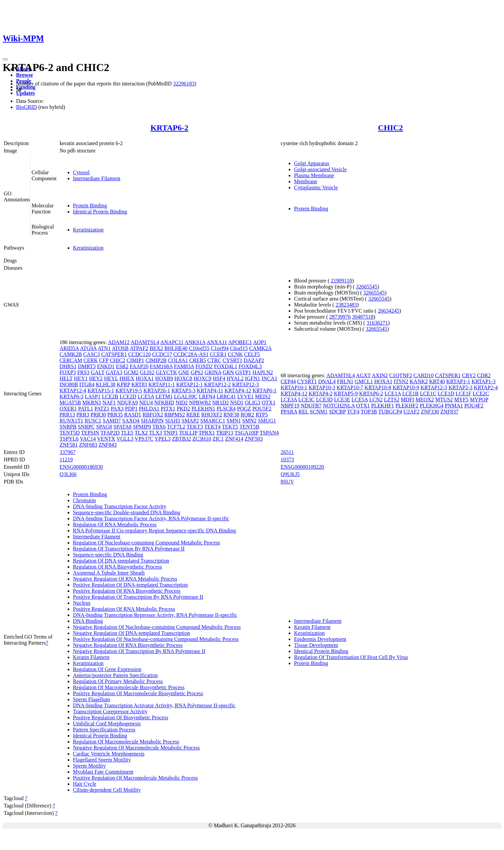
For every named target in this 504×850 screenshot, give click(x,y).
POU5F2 (262, 409)
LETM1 (164, 397)
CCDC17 (162, 354)
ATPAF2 (139, 348)
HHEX (127, 378)
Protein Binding (90, 206)
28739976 (340, 317)
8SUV (287, 482)
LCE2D (128, 397)
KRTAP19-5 (129, 390)
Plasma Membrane (314, 175)
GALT (98, 372)
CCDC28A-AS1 (191, 354)
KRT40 (437, 381)
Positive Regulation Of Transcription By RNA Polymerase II (138, 597)
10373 (287, 460)
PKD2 (184, 409)
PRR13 (67, 415)
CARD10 (424, 375)
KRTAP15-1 (101, 390)
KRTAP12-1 (190, 384)
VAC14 (88, 439)
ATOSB (120, 348)
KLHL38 (106, 384)
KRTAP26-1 (157, 390)
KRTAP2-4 (486, 387)
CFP (104, 360)
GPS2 (197, 372)
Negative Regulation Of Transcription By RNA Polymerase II (139, 651)
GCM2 (131, 372)
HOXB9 (164, 378)
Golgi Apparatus (312, 163)
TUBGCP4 (390, 412)
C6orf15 (239, 348)
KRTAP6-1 (265, 390)
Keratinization (88, 230)
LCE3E (342, 400)
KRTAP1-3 (484, 381)
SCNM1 (319, 412)
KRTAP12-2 (218, 384)
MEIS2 (263, 397)
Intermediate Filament (97, 178)
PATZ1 (102, 409)
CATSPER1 (114, 354)
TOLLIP (188, 433)
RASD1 (133, 415)
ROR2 (247, 415)
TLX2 (141, 433)
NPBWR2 (200, 403)
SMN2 (249, 421)
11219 (66, 460)
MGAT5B (70, 403)
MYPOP (479, 400)
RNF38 (231, 415)
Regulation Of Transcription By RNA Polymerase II (129, 549)
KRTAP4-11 (210, 390)
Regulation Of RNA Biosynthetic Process (118, 567)
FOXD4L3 (250, 366)
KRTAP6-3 (72, 397)
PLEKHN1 (203, 409)
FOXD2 (204, 366)
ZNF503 (254, 439)
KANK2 (419, 381)
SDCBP (337, 412)
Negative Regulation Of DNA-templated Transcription (131, 633)
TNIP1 (171, 433)
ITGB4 (87, 384)
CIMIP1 (135, 360)
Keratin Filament (91, 657)
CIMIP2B (156, 360)
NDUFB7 (311, 406)
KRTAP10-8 (378, 387)
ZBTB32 (182, 439)
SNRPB (68, 427)
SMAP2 (190, 421)
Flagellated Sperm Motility (102, 760)
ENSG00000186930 (81, 467)
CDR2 (484, 375)
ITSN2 (401, 381)
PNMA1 (454, 406)
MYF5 (461, 400)
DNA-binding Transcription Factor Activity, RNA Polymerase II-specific (151, 518)
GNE (184, 372)
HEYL (111, 378)
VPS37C (144, 439)
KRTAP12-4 (73, 390)
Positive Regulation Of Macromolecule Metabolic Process (135, 778)
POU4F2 (474, 406)
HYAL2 (235, 378)
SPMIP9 (142, 427)
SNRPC (86, 427)
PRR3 (83, 415)
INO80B (69, 384)
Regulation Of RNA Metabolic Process (115, 525)
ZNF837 (449, 412)
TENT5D (70, 433)
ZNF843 (107, 445)
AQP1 (260, 342)
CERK (91, 360)
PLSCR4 (226, 409)
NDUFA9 (128, 403)
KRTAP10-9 (406, 387)
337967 (68, 452)
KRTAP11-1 (162, 384)
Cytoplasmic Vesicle (316, 187)
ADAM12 (119, 342)
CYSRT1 (233, 360)
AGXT (363, 375)
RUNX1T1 (71, 421)
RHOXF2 (212, 415)
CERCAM (71, 360)
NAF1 (109, 403)
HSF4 (219, 378)
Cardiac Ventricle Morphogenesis (109, 754)
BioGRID (26, 107)
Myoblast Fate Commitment (103, 772)
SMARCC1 (213, 421)
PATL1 (86, 409)
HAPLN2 (263, 372)
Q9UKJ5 (290, 474)
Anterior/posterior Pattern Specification (115, 675)
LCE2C (481, 394)
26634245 (388, 311)
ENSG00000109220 (302, 467)
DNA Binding (88, 621)
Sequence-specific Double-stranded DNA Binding (127, 512)
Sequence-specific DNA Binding (108, 555)
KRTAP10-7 (350, 387)
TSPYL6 (69, 439)
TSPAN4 (269, 433)
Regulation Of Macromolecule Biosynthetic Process (129, 687)
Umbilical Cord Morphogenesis (107, 724)
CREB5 (198, 360)
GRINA (213, 372)
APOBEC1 (240, 342)
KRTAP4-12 (238, 390)
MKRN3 (92, 403)
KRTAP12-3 (245, 384)
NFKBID (164, 403)
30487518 (363, 317)
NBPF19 (290, 406)
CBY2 (469, 375)
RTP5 (262, 415)
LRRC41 (226, 397)
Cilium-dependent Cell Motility (107, 790)
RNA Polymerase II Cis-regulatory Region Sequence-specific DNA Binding (155, 531)
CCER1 (218, 354)
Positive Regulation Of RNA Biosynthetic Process (127, 591)
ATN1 (104, 348)
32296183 (184, 84)
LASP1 (93, 397)
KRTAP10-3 (322, 387)
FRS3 (83, 372)
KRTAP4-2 (321, 394)
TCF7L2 (176, 427)
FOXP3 (68, 372)
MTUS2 (444, 400)
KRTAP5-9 (346, 394)
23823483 (346, 305)
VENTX (106, 439)
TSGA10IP (246, 433)
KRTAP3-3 (184, 390)
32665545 (367, 287)
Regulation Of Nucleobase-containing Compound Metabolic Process (147, 543)
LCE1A (393, 394)
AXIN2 (380, 375)
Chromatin (84, 500)
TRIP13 (225, 433)
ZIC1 (218, 439)
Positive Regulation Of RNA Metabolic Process (124, 609)
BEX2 (156, 348)
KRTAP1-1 (458, 381)
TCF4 (353, 412)
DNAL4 (327, 381)
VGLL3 (125, 439)
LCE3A (289, 400)
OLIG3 (253, 403)
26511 (287, 452)
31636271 (377, 323)
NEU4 (146, 403)
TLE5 (127, 433)
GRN (228, 372)
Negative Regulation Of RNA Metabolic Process (125, 579)
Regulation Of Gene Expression (107, 669)
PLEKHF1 (382, 406)
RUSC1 (93, 421)
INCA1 (269, 378)
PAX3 (117, 409)
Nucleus (82, 603)
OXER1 (68, 409)
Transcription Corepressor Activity (110, 711)
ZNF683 (88, 445)
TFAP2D (110, 433)
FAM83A (184, 366)
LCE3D (325, 400)
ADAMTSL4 (145, 342)
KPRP (123, 384)
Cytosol (81, 172)
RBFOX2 (153, 415)
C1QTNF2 (401, 375)
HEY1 (81, 378)
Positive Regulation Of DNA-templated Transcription (130, 585)
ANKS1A (195, 342)
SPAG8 (104, 427)
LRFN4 (207, 397)
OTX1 (269, 403)
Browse (24, 75)
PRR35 (115, 415)
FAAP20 (139, 366)
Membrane (306, 181)
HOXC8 (183, 378)
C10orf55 (199, 348)
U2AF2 (412, 412)
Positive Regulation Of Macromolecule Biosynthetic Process (138, 693)
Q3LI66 (68, 474)
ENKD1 (106, 366)
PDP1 (131, 409)
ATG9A (88, 348)
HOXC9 (202, 378)
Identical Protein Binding (100, 212)
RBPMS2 (175, 415)
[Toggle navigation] (5, 59)
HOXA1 (145, 378)
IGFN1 (252, 378)
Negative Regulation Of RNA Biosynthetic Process (128, 645)
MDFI (408, 400)
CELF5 (252, 354)
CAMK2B (71, 354)
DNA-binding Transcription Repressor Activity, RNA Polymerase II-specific (155, 615)
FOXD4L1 (226, 366)
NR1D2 (221, 403)
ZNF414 (234, 439)
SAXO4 (131, 421)
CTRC (214, 360)
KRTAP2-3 (460, 387)
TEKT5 (230, 427)
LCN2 (376, 400)
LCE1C (428, 394)
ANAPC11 (172, 342)
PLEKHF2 (407, 406)
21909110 (341, 281)
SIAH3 (173, 421)
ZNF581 (69, 445)
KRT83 (139, 384)
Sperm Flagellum (92, 699)
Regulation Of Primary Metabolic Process (118, 681)
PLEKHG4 (431, 406)
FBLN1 (345, 381)
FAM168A (161, 366)
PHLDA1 (149, 409)
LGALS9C (186, 397)
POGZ (244, 409)
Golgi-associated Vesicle (320, 169)
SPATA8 (123, 427)
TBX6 (159, 427)
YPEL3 (163, 439)
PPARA (289, 412)
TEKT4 (212, 427)
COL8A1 (178, 360)
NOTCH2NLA (339, 406)
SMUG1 (267, 421)
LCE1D (446, 394)
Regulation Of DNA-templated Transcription (121, 561)
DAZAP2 (254, 360)
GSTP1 (243, 372)
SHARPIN (152, 421)
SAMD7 (112, 421)
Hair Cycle (85, 784)
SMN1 (234, 421)
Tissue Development (316, 645)
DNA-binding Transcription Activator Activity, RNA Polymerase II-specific (154, 705)
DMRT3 (87, 366)
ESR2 (122, 366)
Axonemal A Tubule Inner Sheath (109, 573)
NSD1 (237, 403)
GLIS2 (147, 372)
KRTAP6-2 (169, 128)
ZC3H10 (202, 439)
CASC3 (91, 354)
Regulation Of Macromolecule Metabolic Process (126, 742)
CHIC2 (391, 128)
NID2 (182, 403)
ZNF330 (430, 412)
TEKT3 (195, 427)
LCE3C (307, 400)
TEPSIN (90, 433)
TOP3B (369, 412)
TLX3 (156, 433)
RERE (193, 415)
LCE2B (110, 397)
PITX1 (168, 409)
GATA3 (114, 372)
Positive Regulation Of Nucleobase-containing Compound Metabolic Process (156, 639)
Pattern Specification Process (104, 730)
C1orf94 (220, 348)
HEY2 (96, 378)
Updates (25, 93)
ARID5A (69, 348)
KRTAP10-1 (294, 387)
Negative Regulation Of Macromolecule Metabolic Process (136, 748)
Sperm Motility (89, 766)
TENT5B (249, 427)
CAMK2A (260, 348)
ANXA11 (217, 342)
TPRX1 (207, 433)
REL (303, 412)
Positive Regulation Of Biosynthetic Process (121, 717)
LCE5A (146, 397)
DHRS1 (68, 366)
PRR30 (98, 415)
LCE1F (464, 394)
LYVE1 (245, 397)
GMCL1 (364, 381)
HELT (66, 378)
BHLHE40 (176, 348)
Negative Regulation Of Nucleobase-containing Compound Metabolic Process (157, 627)
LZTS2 (391, 400)
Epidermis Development (320, 639)
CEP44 (288, 381)
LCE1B (410, 394)
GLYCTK (166, 372)
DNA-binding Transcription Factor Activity (120, 506)
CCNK (235, 354)
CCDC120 (140, 354)
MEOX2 (425, 400)
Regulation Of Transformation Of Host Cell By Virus (351, 657)
